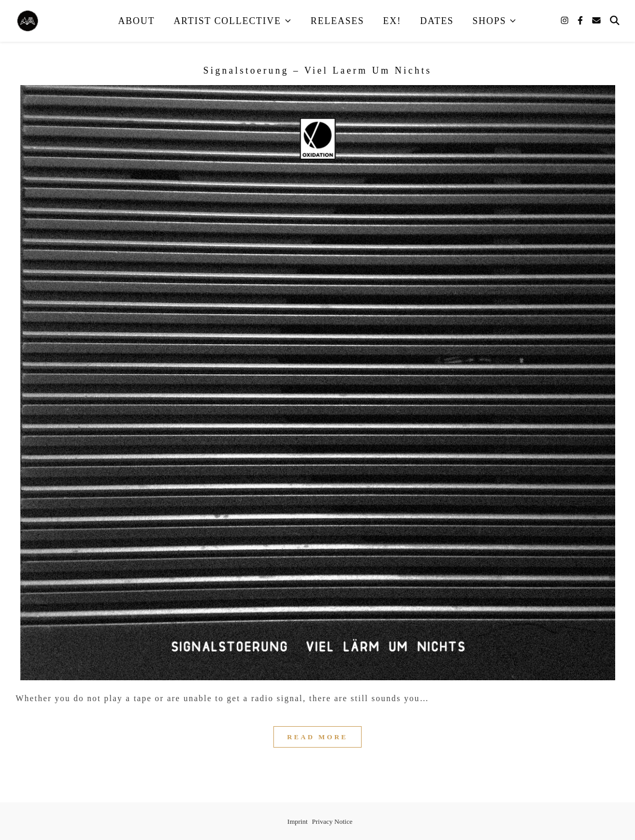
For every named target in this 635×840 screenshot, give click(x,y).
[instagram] (566, 21)
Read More (318, 737)
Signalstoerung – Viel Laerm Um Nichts (317, 70)
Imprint (298, 821)
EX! (392, 21)
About (136, 21)
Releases (337, 21)
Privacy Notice (332, 821)
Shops (490, 21)
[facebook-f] (581, 21)
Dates (437, 21)
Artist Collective (227, 21)
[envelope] (596, 21)
